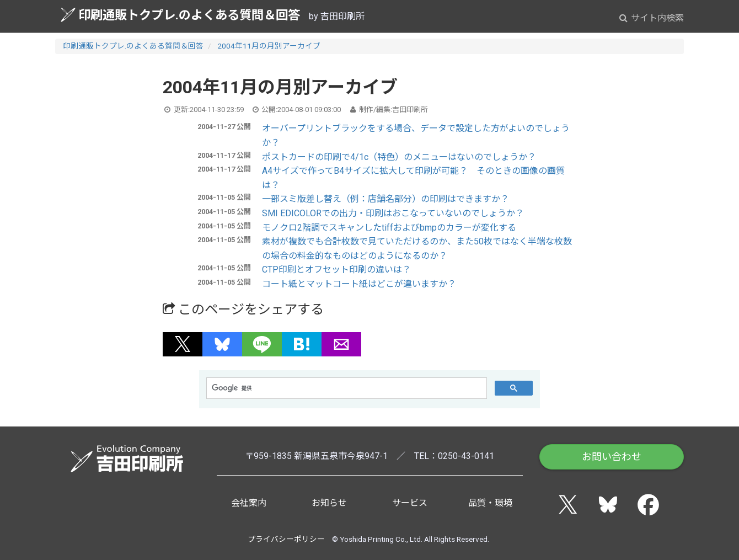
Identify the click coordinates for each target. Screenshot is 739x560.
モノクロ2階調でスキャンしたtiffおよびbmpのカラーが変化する (389, 228)
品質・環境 (490, 503)
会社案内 (249, 503)
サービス (410, 503)
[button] (183, 344)
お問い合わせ (612, 457)
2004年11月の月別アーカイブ (269, 46)
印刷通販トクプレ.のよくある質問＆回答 (180, 15)
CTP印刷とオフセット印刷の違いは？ (336, 270)
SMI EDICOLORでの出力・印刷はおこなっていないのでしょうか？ (393, 213)
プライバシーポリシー (286, 539)
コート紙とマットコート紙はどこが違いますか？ (359, 284)
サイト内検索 (652, 18)
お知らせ (329, 503)
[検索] (346, 388)
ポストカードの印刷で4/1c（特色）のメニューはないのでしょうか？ (399, 157)
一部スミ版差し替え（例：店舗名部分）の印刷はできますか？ (385, 199)
